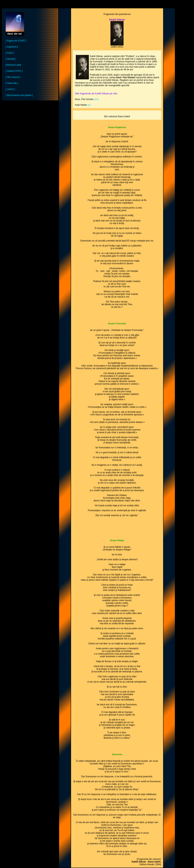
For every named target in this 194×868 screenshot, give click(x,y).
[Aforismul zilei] (13, 65)
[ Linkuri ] (10, 89)
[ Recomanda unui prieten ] (19, 95)
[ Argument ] (12, 47)
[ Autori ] (10, 53)
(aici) (96, 99)
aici (89, 105)
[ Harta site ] (12, 83)
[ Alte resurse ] (13, 77)
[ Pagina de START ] (16, 41)
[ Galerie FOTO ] (14, 71)
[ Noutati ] (11, 59)
